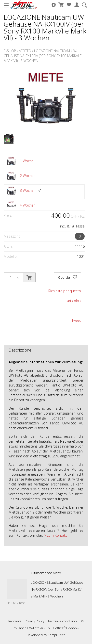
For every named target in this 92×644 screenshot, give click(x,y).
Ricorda (67, 277)
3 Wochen (29, 61)
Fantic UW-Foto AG (31, 628)
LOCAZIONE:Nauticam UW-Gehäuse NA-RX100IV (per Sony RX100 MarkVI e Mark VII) (43, 56)
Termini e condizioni (63, 621)
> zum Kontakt (55, 535)
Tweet (76, 320)
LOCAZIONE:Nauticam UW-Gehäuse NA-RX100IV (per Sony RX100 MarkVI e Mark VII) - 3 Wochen (57, 589)
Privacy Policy (35, 621)
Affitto (25, 51)
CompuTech (57, 635)
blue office (57, 628)
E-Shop (10, 51)
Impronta (15, 621)
